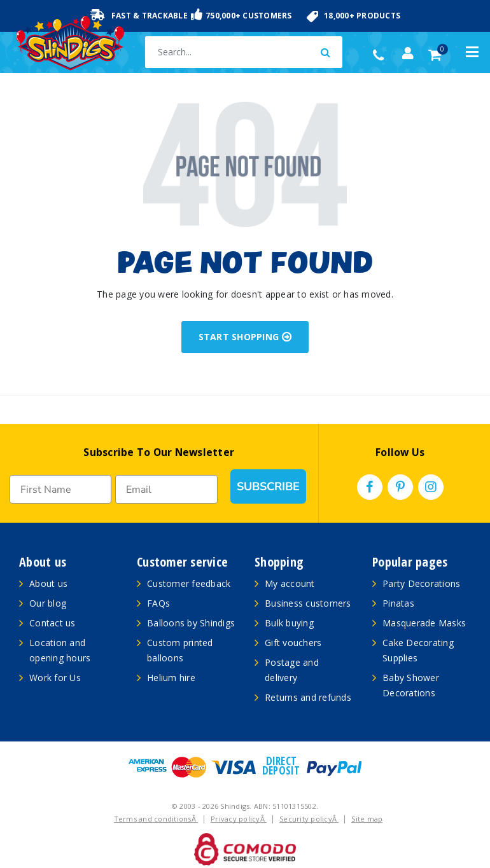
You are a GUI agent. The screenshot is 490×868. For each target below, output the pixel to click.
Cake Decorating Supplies (418, 650)
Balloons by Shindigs (191, 623)
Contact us (52, 623)
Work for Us (55, 678)
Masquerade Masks (424, 623)
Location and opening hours (60, 650)
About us (48, 583)
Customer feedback (189, 583)
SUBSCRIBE (268, 486)
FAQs (158, 603)
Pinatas (398, 603)
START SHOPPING (245, 337)
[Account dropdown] (408, 53)
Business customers (308, 603)
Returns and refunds (308, 697)
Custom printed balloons (180, 650)
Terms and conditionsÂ (156, 819)
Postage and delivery (292, 670)
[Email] (166, 489)
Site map (367, 819)
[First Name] (60, 489)
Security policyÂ (309, 819)
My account (290, 583)
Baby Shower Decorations (411, 685)
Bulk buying (289, 623)
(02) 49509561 (381, 55)
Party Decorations (421, 583)
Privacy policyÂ (239, 819)
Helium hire (171, 678)
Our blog (48, 603)
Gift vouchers (293, 643)
